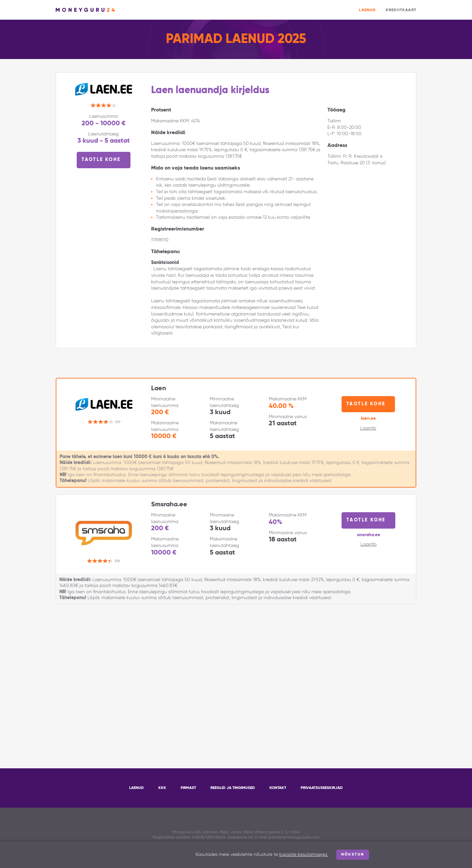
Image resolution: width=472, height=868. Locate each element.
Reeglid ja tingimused (233, 788)
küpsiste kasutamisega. (304, 855)
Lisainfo (368, 428)
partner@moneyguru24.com (294, 838)
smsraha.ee (369, 535)
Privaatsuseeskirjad (322, 788)
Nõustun (353, 855)
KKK (162, 788)
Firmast (188, 788)
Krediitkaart (401, 10)
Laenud (367, 10)
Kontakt (278, 788)
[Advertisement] (236, 670)
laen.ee (368, 419)
